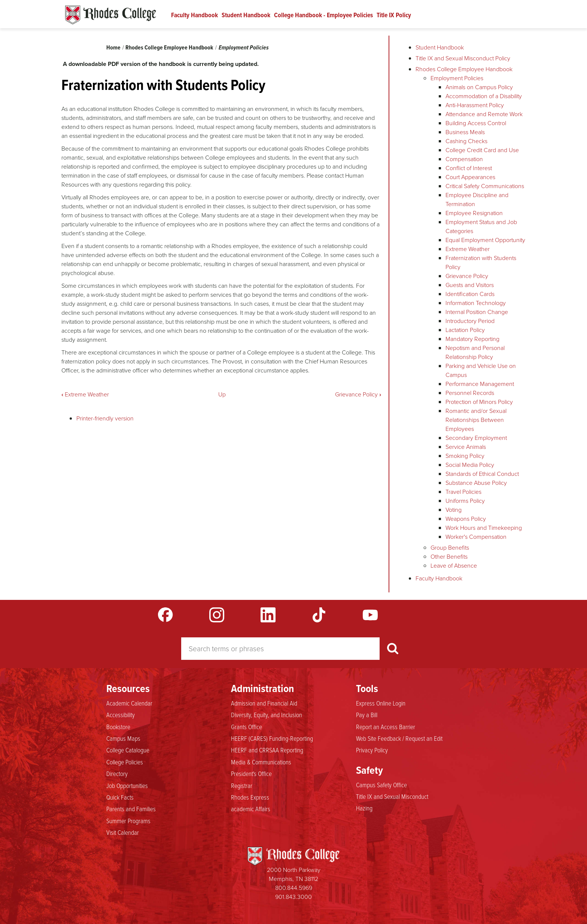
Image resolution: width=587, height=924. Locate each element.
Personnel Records (470, 393)
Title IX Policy (394, 15)
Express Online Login (381, 703)
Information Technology (476, 303)
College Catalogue (128, 750)
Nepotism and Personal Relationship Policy (475, 352)
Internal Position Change (477, 312)
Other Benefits (449, 557)
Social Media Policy (470, 465)
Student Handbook (246, 15)
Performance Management (480, 384)
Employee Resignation (474, 213)
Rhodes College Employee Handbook (169, 47)
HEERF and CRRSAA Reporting (267, 750)
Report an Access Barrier (386, 727)
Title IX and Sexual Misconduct (392, 797)
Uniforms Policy (465, 501)
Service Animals (466, 447)
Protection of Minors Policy (479, 402)
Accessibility (121, 715)
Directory (117, 774)
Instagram (217, 615)
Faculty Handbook (194, 15)
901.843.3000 (293, 897)
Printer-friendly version (105, 418)
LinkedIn (268, 615)
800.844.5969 (294, 888)
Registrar (242, 786)
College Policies (125, 762)
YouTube (370, 615)
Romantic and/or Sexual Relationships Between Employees (476, 420)
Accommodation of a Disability (484, 96)
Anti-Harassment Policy (475, 105)
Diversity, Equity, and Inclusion (267, 715)
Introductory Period (470, 321)
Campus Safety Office (381, 785)
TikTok (319, 615)
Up (222, 394)
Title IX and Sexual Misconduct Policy (463, 58)
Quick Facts (120, 797)
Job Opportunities (127, 786)
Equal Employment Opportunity (485, 240)
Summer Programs (128, 821)
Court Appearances (470, 177)
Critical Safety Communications (485, 186)
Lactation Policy (465, 330)
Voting (454, 510)
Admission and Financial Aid (264, 703)
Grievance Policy (358, 394)
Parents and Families (131, 809)
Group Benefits (450, 548)
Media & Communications (261, 762)
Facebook (165, 615)
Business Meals (465, 132)
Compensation (464, 159)
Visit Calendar (123, 833)
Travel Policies (463, 492)
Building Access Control (476, 123)
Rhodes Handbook (111, 15)
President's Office (251, 774)
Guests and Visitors (470, 285)
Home (113, 47)
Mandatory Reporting (472, 339)
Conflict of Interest (469, 168)
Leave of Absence (454, 566)
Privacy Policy (372, 750)
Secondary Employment (476, 438)
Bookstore (118, 727)
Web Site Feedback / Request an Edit (399, 739)
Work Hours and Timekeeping (484, 528)
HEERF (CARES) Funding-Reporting (272, 739)
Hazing (364, 808)
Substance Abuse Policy (476, 483)
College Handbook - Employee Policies (323, 15)
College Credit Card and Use (482, 150)
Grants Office (247, 727)
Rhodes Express (250, 797)
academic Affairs (251, 809)
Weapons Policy (466, 519)
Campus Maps (123, 739)
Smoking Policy (465, 456)
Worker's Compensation (476, 537)
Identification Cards (470, 294)
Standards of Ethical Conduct (482, 474)
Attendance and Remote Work (484, 114)
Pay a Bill (367, 715)
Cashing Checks (466, 141)
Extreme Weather (85, 394)
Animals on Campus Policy (479, 87)
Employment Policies (244, 47)
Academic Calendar (129, 703)
